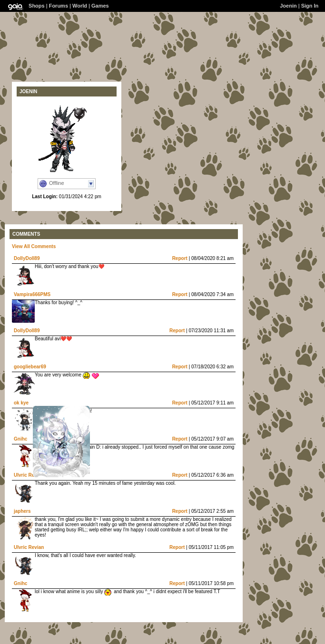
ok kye (21, 403)
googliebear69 (30, 367)
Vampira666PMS (32, 294)
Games (100, 6)
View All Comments (34, 246)
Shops (37, 6)
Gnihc (20, 439)
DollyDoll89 (27, 258)
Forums (59, 6)
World (80, 6)
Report (180, 258)
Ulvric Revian (29, 475)
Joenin (288, 6)
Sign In (310, 6)
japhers (22, 511)
